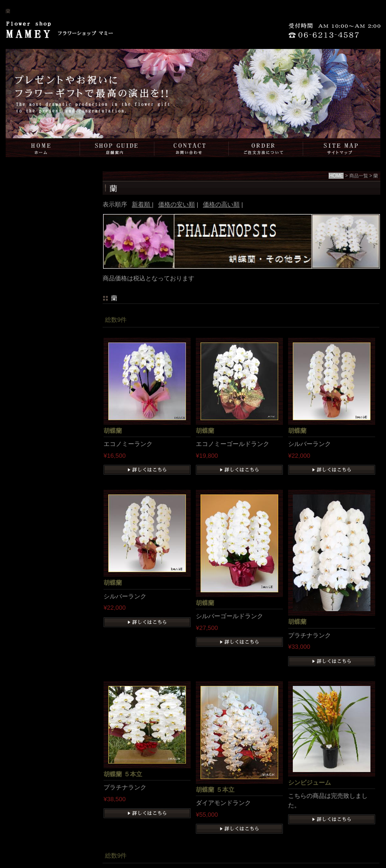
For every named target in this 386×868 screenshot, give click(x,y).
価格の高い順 (221, 204)
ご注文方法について (266, 148)
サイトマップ (342, 148)
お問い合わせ (192, 148)
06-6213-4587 (337, 32)
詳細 (147, 470)
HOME (43, 148)
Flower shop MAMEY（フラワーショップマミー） (59, 32)
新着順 (142, 204)
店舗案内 (117, 148)
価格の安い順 (177, 204)
